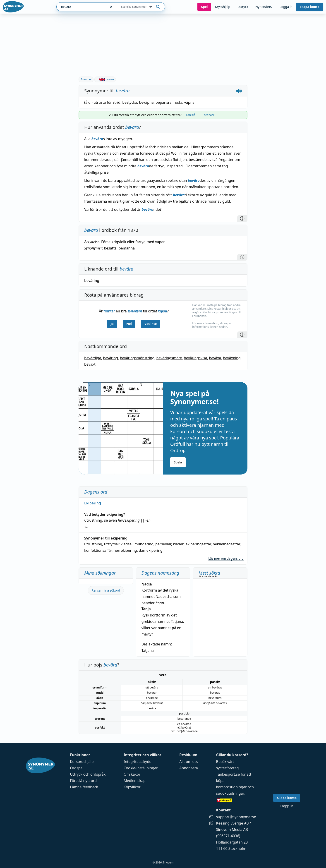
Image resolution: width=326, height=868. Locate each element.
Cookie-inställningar (141, 768)
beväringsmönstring (137, 358)
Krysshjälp (222, 7)
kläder (178, 544)
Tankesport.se (228, 774)
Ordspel (77, 768)
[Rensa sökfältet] (111, 7)
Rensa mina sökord (106, 590)
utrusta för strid (107, 102)
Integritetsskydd (138, 762)
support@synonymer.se (236, 817)
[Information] (242, 218)
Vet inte (151, 324)
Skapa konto (310, 7)
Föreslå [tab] (191, 115)
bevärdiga (93, 358)
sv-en (105, 79)
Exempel (86, 79)
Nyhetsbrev (264, 7)
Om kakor (132, 774)
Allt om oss (189, 762)
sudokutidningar (230, 793)
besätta (110, 248)
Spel (204, 7)
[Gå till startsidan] (13, 7)
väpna (189, 102)
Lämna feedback (84, 787)
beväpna (146, 102)
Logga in (286, 7)
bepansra (164, 102)
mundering (144, 544)
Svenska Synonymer (137, 7)
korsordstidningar (231, 787)
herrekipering (129, 520)
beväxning (232, 358)
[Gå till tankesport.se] (236, 800)
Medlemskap (135, 781)
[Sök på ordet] (158, 7)
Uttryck (243, 7)
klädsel (127, 544)
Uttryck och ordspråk (88, 774)
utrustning (93, 520)
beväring (92, 281)
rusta (178, 102)
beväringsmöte (169, 358)
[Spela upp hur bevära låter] (239, 91)
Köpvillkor (132, 787)
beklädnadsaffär (226, 544)
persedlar (163, 544)
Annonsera (189, 768)
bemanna (127, 248)
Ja (112, 324)
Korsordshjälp (82, 762)
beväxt (90, 364)
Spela (178, 462)
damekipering (151, 550)
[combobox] (82, 7)
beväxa (215, 358)
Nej (129, 324)
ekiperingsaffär (198, 544)
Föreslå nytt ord (83, 781)
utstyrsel (111, 544)
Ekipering (93, 503)
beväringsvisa (195, 358)
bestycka (130, 102)
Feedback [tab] (208, 115)
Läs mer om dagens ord (226, 558)
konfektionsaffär (98, 550)
